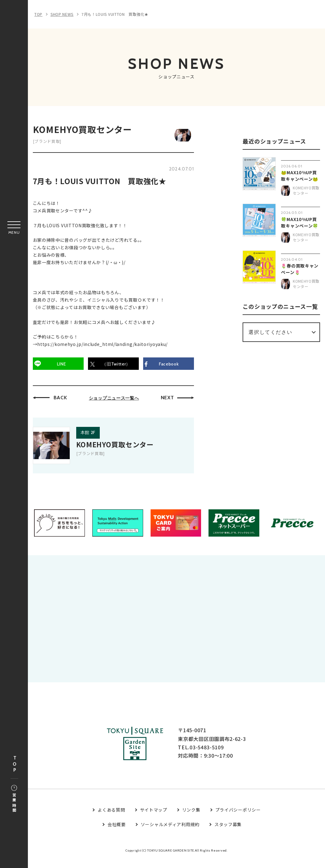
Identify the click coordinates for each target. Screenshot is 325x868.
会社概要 (117, 833)
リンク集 (191, 818)
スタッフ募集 (228, 833)
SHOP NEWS (62, 14)
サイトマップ (154, 818)
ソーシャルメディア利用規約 (170, 833)
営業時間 (14, 799)
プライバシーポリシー (238, 818)
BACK (62, 399)
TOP (15, 764)
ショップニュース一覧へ (115, 399)
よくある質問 (111, 818)
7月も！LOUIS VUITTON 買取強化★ (115, 14)
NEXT (169, 399)
